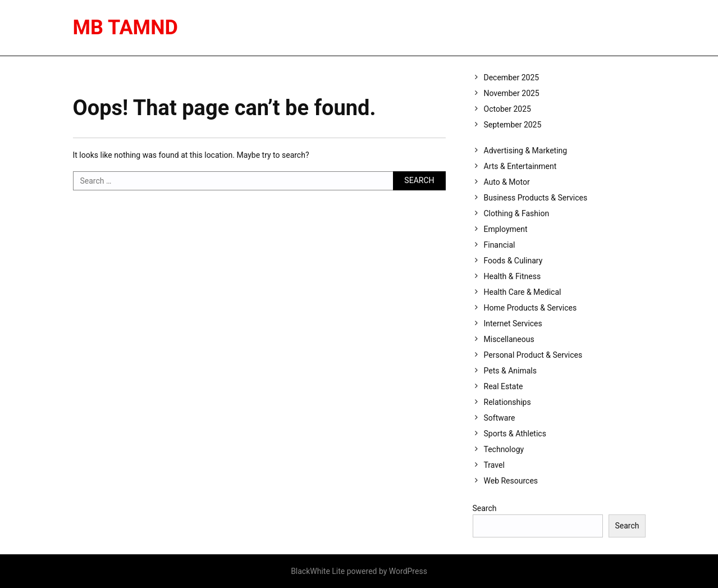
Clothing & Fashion (517, 213)
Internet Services (513, 323)
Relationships (507, 402)
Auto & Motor (507, 182)
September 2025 (513, 125)
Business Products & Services (536, 198)
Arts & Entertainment (520, 166)
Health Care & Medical (523, 292)
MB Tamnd (125, 28)
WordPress (408, 571)
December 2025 (512, 78)
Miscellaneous (509, 339)
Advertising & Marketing (526, 151)
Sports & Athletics (515, 434)
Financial (500, 245)
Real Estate (504, 386)
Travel (494, 465)
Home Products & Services (531, 308)
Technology (504, 449)
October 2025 (507, 109)
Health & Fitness (513, 276)
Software (500, 418)
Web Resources (511, 481)
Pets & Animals (510, 371)
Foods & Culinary (513, 261)
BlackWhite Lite (318, 571)
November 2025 (512, 93)
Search (485, 508)
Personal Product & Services (533, 355)
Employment (506, 229)
